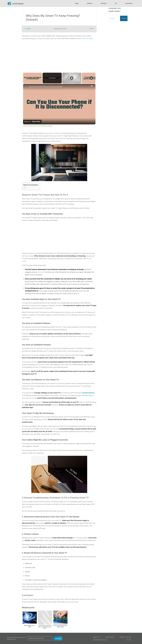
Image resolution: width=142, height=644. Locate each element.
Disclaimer (110, 637)
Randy (29, 29)
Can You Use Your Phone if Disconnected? (45, 87)
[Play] (72, 78)
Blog (77, 3)
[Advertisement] (59, 56)
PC (116, 3)
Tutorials (104, 3)
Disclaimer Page (87, 38)
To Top (129, 640)
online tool (41, 272)
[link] (26, 87)
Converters (129, 3)
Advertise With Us (100, 640)
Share (91, 29)
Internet (90, 3)
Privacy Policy (125, 637)
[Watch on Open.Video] (32, 122)
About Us (97, 637)
